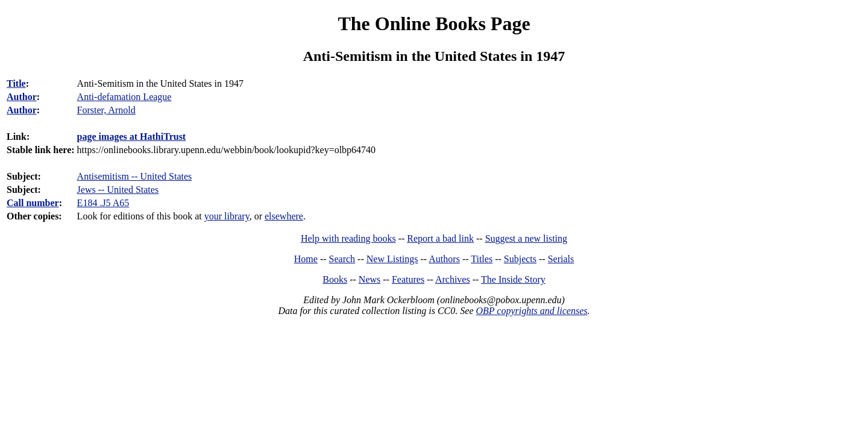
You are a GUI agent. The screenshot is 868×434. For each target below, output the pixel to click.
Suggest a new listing (526, 238)
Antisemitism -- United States (135, 176)
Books (335, 279)
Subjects (520, 259)
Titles (482, 259)
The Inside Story (513, 279)
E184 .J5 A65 (103, 203)
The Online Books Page (434, 24)
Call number (33, 203)
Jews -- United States (118, 190)
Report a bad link (440, 238)
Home (306, 259)
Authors (444, 259)
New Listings (392, 259)
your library (227, 216)
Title (16, 83)
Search (342, 259)
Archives (453, 279)
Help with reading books (348, 238)
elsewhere (284, 216)
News (370, 279)
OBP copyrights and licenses (531, 311)
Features (408, 279)
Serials (561, 259)
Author (22, 97)
